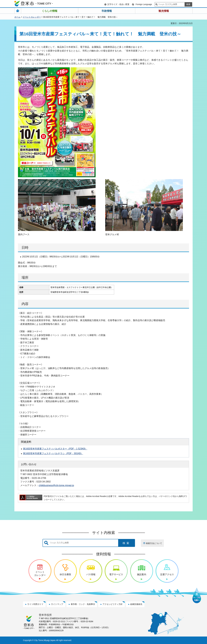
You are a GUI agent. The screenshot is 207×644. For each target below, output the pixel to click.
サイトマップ (57, 604)
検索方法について (154, 543)
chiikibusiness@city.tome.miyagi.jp (56, 485)
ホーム (17, 17)
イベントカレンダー (32, 17)
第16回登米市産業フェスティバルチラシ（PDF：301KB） (53, 453)
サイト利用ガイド (35, 604)
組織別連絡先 (136, 604)
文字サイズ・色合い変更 (118, 4)
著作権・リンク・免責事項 (83, 604)
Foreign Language (144, 4)
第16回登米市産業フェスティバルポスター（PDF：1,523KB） (55, 449)
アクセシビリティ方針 (113, 604)
